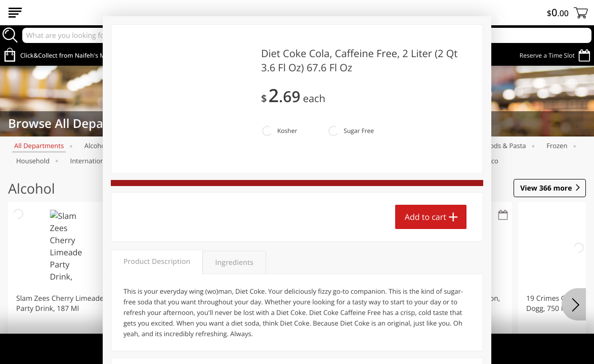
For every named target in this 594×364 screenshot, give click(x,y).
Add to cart (426, 217)
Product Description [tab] (157, 262)
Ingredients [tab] (234, 263)
